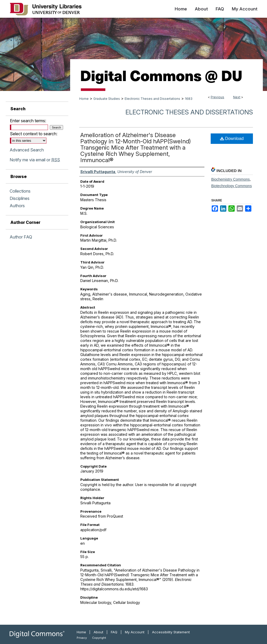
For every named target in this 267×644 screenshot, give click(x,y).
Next (237, 97)
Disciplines (20, 198)
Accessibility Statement (171, 632)
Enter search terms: (28, 121)
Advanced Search (27, 150)
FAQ (114, 632)
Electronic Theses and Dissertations (152, 99)
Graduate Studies (107, 99)
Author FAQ (21, 237)
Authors (17, 206)
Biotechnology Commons (232, 186)
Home (84, 99)
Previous (217, 97)
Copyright (99, 638)
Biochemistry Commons (230, 179)
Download (232, 139)
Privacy (82, 638)
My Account (135, 632)
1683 (189, 99)
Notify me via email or (35, 160)
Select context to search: (34, 134)
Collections (20, 191)
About (98, 632)
